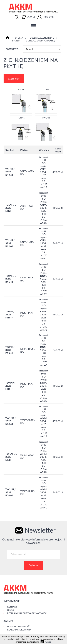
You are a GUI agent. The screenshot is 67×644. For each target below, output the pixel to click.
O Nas (10, 610)
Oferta (19, 38)
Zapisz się (33, 565)
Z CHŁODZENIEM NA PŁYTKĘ (40, 41)
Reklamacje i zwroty (19, 630)
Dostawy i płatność (19, 626)
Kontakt (12, 607)
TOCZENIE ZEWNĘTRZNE (41, 38)
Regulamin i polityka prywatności (27, 613)
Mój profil (46, 17)
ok (42, 642)
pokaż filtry (14, 79)
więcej (48, 642)
